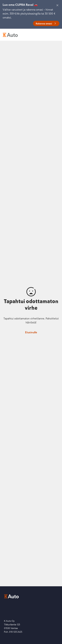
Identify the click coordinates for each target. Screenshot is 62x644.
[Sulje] (57, 5)
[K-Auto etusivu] (10, 35)
